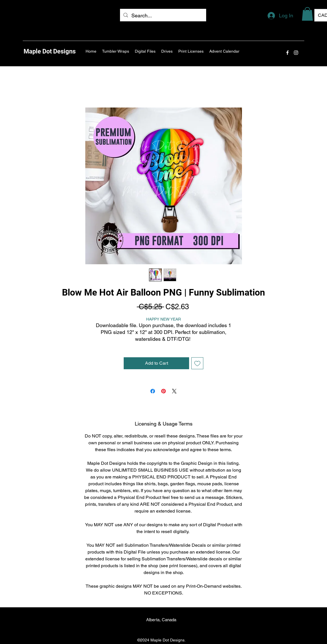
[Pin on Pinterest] (163, 391)
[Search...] (163, 16)
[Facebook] (287, 53)
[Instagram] (296, 53)
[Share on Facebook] (153, 391)
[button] (307, 14)
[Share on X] (174, 391)
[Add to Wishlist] (197, 363)
